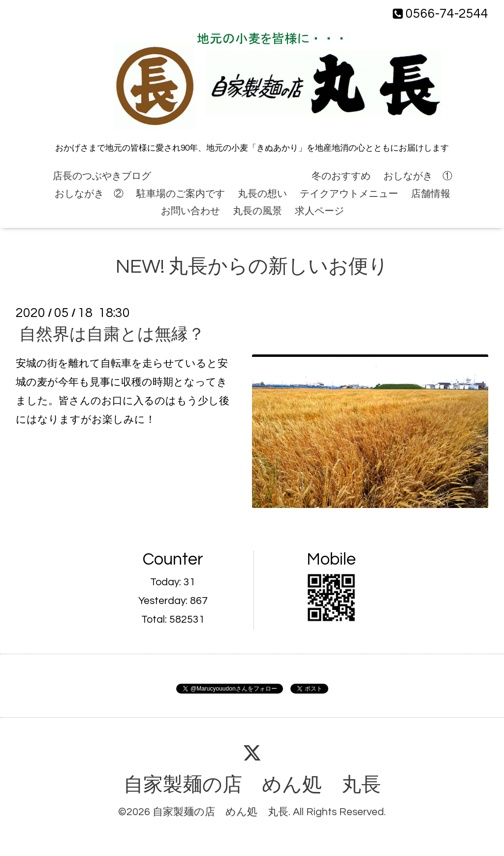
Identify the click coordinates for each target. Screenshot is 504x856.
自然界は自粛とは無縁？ (112, 334)
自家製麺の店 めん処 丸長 (252, 785)
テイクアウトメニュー (349, 194)
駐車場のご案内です (181, 194)
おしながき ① (418, 176)
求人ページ (319, 211)
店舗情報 (431, 194)
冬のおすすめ (341, 176)
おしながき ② (89, 194)
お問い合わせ (190, 211)
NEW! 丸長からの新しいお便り (232, 176)
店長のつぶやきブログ (102, 176)
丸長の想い (262, 194)
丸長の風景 (257, 211)
